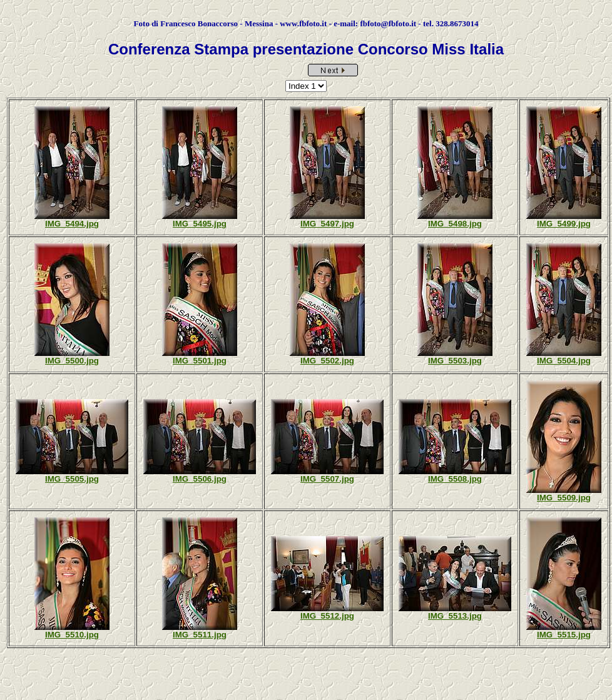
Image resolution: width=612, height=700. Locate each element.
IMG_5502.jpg (327, 361)
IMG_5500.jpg (72, 361)
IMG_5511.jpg (200, 635)
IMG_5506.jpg (200, 479)
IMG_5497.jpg (327, 224)
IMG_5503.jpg (455, 361)
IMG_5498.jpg (455, 224)
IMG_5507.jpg (327, 479)
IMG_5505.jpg (72, 479)
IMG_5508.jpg (455, 479)
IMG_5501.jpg (200, 361)
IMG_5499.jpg (564, 224)
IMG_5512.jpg (327, 616)
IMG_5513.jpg (455, 616)
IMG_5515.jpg (564, 635)
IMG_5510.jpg (72, 635)
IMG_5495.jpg (200, 224)
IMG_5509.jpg (564, 498)
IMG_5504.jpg (564, 361)
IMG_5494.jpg (72, 224)
